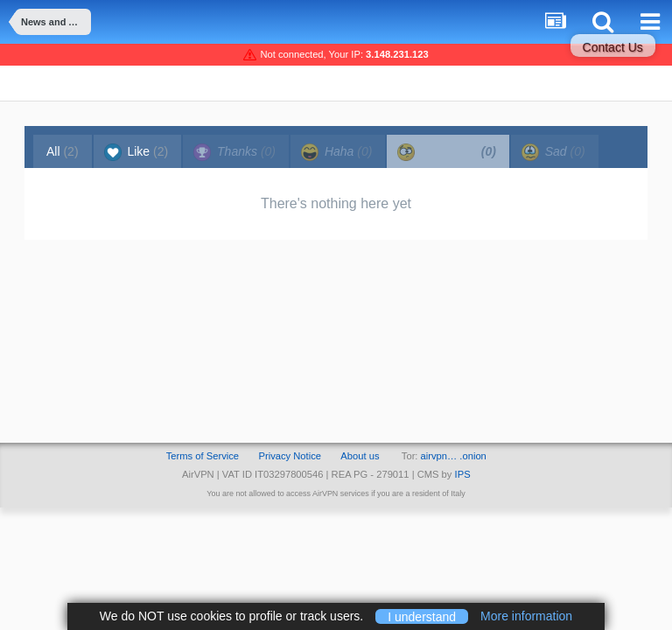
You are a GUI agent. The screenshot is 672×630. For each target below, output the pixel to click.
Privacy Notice (290, 456)
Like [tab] (136, 152)
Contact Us (613, 47)
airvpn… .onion (454, 456)
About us (360, 456)
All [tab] (63, 151)
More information (526, 616)
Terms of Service (203, 456)
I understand (422, 616)
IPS (463, 474)
